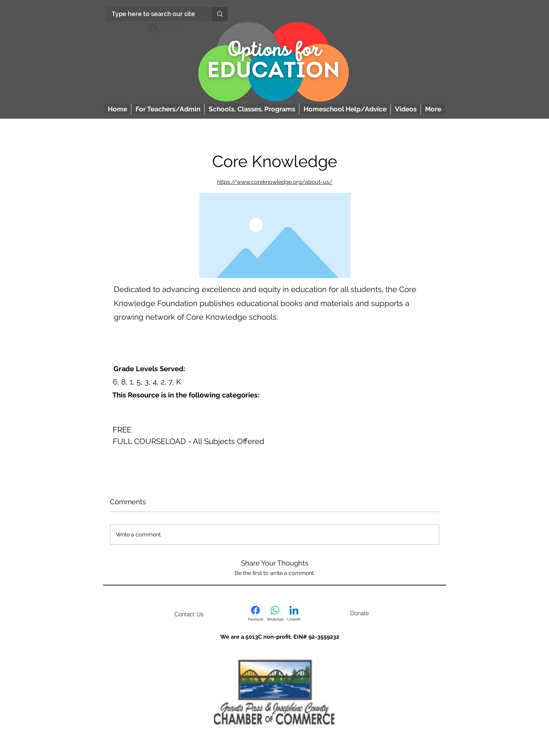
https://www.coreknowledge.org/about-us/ (275, 182)
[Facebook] (256, 613)
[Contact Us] (189, 614)
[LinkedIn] (294, 613)
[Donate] (359, 613)
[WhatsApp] (275, 613)
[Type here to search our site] (154, 14)
